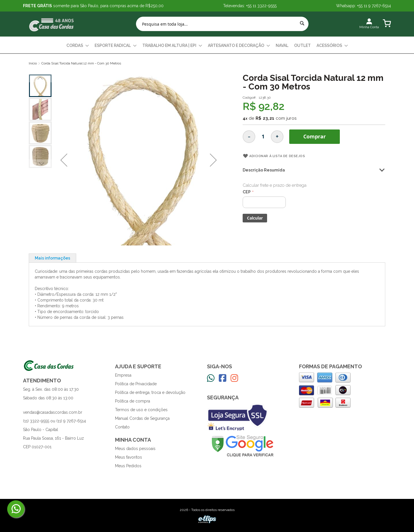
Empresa (123, 375)
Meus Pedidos (128, 466)
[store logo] (52, 24)
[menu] (207, 46)
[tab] (52, 258)
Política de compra (133, 401)
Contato (122, 427)
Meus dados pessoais (135, 449)
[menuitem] (78, 46)
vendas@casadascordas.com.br (53, 412)
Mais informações (52, 258)
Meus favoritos (129, 457)
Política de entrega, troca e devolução (150, 392)
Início (33, 63)
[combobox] (222, 24)
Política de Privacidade (136, 384)
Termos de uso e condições (141, 410)
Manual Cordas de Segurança (142, 418)
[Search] (302, 23)
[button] (64, 160)
